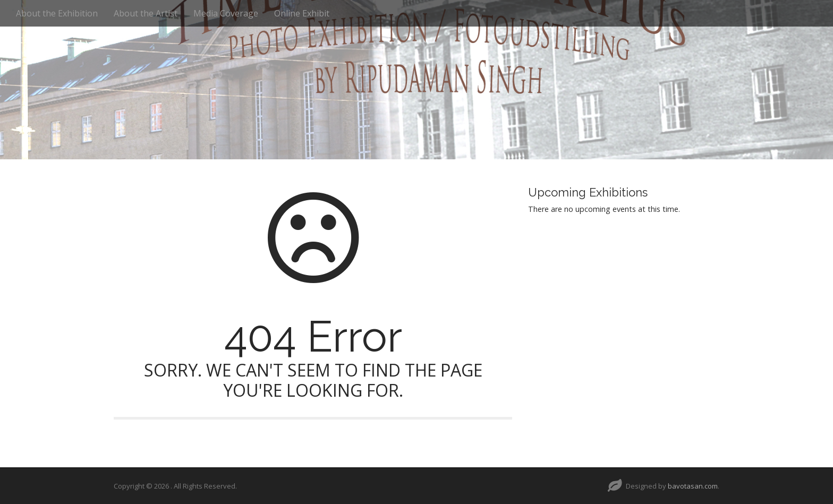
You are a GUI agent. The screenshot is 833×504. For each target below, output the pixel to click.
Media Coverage (226, 13)
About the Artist (146, 13)
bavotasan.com (693, 486)
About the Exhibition (57, 13)
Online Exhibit (302, 13)
